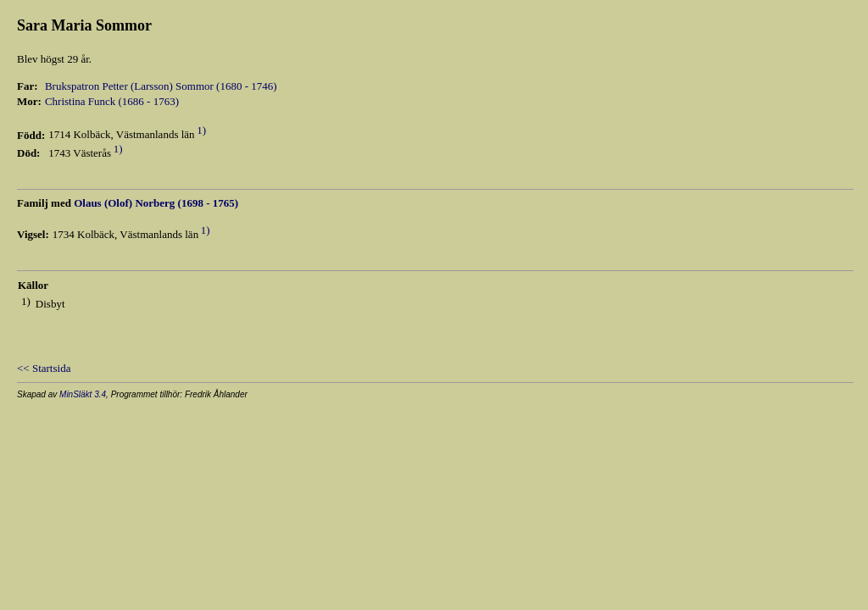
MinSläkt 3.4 (83, 394)
